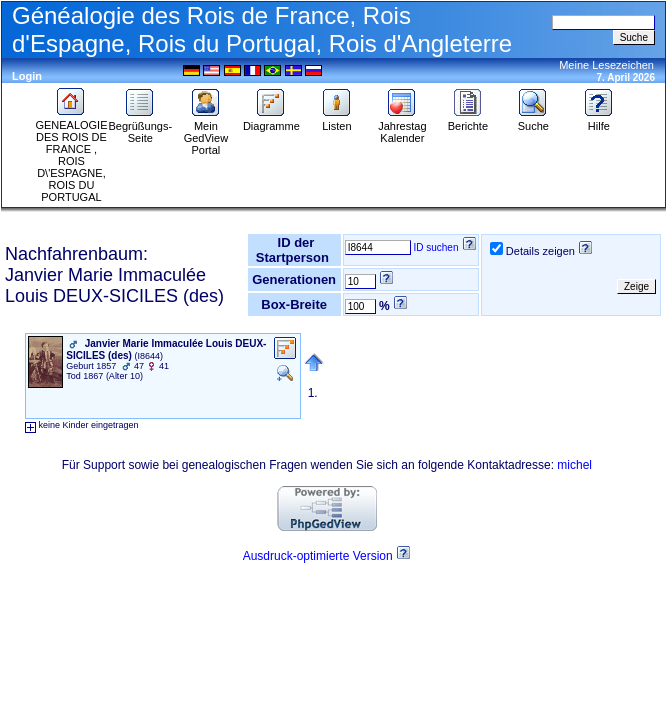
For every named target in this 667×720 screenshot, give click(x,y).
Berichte (468, 121)
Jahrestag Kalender (402, 127)
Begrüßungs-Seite (141, 127)
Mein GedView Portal (206, 133)
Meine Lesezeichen (606, 65)
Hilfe (599, 121)
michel (574, 465)
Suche (533, 121)
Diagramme (271, 121)
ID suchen (435, 247)
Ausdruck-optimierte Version (318, 556)
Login (27, 76)
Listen (337, 121)
